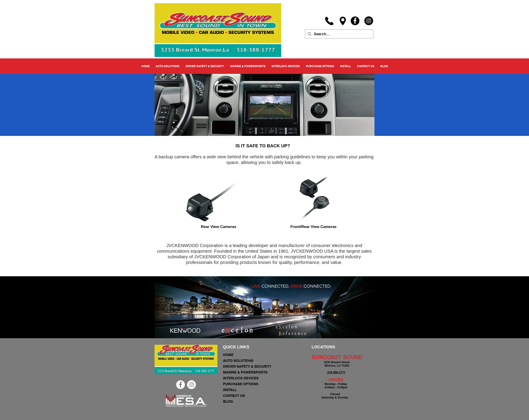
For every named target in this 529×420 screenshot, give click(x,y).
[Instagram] (369, 21)
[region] (218, 197)
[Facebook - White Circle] (180, 385)
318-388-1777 (336, 372)
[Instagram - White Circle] (191, 385)
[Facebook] (355, 21)
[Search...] (339, 34)
